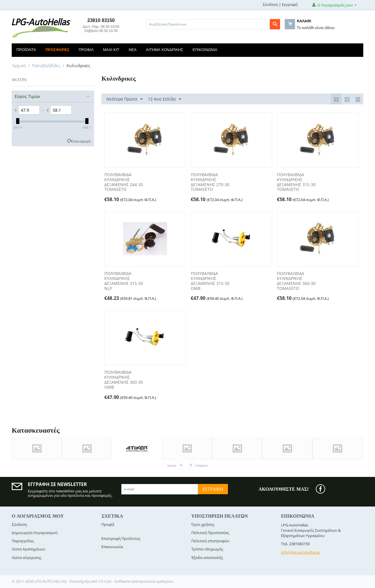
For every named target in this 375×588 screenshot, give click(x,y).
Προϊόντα (26, 50)
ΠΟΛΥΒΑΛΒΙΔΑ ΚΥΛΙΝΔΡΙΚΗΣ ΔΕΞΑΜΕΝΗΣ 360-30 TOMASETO (296, 281)
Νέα (133, 50)
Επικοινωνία (205, 50)
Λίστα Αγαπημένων (28, 549)
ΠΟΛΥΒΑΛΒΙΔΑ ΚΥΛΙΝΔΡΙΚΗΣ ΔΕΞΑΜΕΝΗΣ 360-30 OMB (124, 380)
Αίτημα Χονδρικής (165, 50)
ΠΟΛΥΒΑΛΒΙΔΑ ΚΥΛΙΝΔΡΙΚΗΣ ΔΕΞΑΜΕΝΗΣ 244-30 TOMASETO (124, 182)
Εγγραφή (290, 4)
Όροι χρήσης (203, 524)
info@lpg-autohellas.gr (301, 552)
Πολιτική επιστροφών (210, 541)
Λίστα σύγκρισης (27, 558)
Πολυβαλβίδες (46, 66)
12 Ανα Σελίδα (165, 99)
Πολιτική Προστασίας (210, 533)
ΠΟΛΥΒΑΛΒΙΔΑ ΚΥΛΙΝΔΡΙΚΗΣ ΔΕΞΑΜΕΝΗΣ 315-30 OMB (210, 281)
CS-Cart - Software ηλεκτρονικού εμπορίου (136, 581)
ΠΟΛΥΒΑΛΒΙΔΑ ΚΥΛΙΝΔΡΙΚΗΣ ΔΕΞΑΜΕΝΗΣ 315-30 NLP (124, 281)
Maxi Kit (111, 50)
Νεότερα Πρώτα (125, 99)
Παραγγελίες (23, 541)
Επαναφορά (81, 141)
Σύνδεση (270, 4)
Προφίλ (86, 50)
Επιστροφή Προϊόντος (121, 538)
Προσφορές (57, 50)
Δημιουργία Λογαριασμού (35, 533)
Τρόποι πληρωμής (207, 549)
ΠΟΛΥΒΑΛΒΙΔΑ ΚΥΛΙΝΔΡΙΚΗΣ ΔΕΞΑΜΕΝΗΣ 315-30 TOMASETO (296, 182)
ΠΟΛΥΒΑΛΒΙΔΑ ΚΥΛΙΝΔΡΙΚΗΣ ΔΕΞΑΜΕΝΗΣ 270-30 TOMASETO (210, 182)
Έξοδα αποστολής (207, 558)
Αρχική (19, 66)
